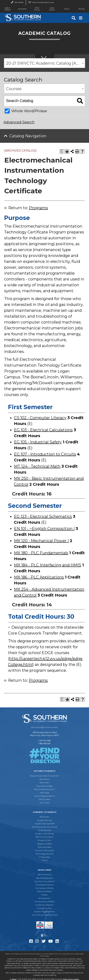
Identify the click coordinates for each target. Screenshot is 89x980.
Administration (45, 875)
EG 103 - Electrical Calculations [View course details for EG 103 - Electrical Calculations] (43, 430)
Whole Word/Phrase (29, 111)
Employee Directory (45, 885)
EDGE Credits (45, 799)
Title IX (44, 861)
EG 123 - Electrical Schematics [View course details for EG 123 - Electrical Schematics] (43, 516)
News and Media (44, 891)
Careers (44, 895)
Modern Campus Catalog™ (71, 979)
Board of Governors (44, 878)
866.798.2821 (16, 3)
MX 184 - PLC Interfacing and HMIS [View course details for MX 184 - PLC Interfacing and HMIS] (48, 565)
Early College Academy (44, 796)
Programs (38, 208)
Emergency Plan (44, 908)
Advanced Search (19, 122)
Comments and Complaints (44, 915)
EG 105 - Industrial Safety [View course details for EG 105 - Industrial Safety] (38, 442)
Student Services (45, 820)
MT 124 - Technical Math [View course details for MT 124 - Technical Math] (37, 466)
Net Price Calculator (44, 837)
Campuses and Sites (44, 888)
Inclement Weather (45, 905)
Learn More (44, 803)
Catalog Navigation (28, 136)
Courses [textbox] (14, 89)
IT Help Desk (44, 857)
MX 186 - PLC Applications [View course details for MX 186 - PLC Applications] (39, 577)
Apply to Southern (5, 9)
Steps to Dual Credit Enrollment (45, 776)
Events (64, 9)
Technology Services (44, 854)
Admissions (44, 779)
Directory (79, 9)
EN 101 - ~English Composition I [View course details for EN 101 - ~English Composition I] (44, 529)
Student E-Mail (44, 840)
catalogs (14, 979)
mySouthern (22, 9)
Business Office (45, 847)
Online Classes (35, 9)
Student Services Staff (45, 824)
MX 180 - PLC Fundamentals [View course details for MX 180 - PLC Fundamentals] (41, 553)
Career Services (44, 830)
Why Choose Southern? (45, 789)
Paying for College (44, 786)
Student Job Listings (45, 834)
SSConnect (44, 783)
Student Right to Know (44, 912)
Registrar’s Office (45, 844)
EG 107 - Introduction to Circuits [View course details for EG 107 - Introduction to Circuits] (45, 454)
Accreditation (45, 898)
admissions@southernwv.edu (40, 3)
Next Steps (45, 793)
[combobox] (44, 63)
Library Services (50, 9)
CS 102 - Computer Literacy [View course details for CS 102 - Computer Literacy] (40, 418)
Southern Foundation (44, 881)
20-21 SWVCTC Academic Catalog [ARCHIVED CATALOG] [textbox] (45, 63)
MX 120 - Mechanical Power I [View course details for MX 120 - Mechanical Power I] (41, 541)
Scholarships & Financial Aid (45, 827)
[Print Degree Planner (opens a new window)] (62, 151)
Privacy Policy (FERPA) (45, 902)
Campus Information (45, 851)
